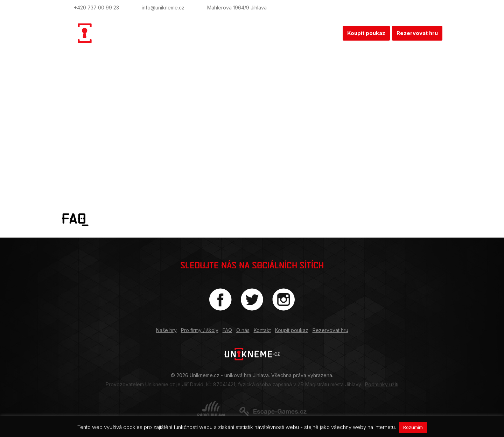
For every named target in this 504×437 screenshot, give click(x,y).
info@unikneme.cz (163, 8)
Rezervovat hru (417, 33)
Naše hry (186, 33)
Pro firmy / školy (234, 33)
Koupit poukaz (366, 33)
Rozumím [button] (413, 427)
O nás (297, 33)
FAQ (272, 33)
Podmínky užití (382, 384)
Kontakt (326, 33)
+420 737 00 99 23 (96, 8)
